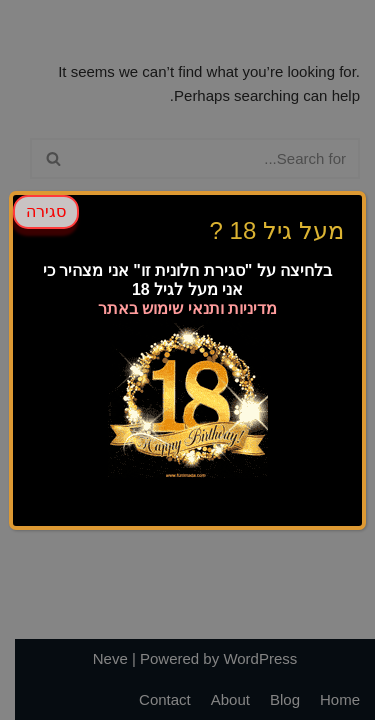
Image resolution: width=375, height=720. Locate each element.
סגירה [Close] (46, 209)
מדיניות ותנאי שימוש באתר (187, 306)
